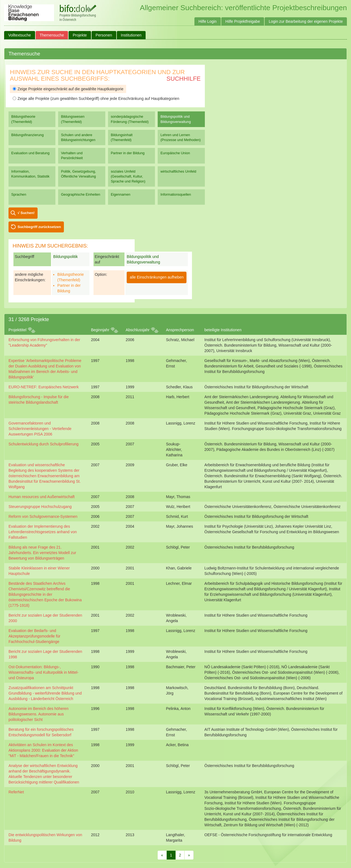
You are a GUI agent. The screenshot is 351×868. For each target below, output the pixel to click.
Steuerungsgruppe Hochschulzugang (40, 507)
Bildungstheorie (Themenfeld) (23, 119)
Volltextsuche (20, 35)
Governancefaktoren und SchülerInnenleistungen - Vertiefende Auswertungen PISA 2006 (40, 429)
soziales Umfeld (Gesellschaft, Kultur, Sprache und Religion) (128, 176)
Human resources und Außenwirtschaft (42, 497)
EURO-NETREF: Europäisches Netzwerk (44, 387)
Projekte (80, 35)
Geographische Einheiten (80, 194)
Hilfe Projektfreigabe (243, 21)
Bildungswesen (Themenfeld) (73, 119)
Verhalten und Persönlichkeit (72, 155)
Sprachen (19, 194)
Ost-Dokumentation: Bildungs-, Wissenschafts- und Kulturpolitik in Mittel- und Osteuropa (43, 672)
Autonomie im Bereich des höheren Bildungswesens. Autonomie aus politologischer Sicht (39, 714)
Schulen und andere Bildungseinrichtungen (78, 137)
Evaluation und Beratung (30, 153)
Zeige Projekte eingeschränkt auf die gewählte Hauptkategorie (68, 89)
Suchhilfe (184, 79)
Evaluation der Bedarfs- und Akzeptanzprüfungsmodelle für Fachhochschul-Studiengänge (34, 636)
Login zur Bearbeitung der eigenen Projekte (306, 21)
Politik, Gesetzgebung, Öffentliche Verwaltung (78, 174)
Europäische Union (175, 153)
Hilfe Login (208, 21)
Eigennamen (121, 194)
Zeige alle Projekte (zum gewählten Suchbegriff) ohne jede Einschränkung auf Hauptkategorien (96, 99)
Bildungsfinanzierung (27, 135)
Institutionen (131, 35)
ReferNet (16, 792)
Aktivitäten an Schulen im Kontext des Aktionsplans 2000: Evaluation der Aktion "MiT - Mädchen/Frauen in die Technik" (43, 750)
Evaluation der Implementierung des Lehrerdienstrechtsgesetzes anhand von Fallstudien (43, 532)
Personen (104, 35)
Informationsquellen (176, 194)
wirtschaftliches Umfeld (178, 171)
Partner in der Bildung (128, 153)
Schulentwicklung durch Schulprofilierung (43, 444)
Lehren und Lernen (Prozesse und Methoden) (181, 137)
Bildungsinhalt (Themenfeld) (122, 137)
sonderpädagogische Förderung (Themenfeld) (130, 119)
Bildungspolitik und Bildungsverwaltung (175, 119)
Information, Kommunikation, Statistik (30, 174)
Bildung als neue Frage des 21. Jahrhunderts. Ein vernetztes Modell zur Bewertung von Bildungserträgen (42, 553)
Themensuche (52, 35)
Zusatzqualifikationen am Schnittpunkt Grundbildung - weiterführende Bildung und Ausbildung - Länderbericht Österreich (45, 693)
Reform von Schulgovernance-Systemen (43, 516)
